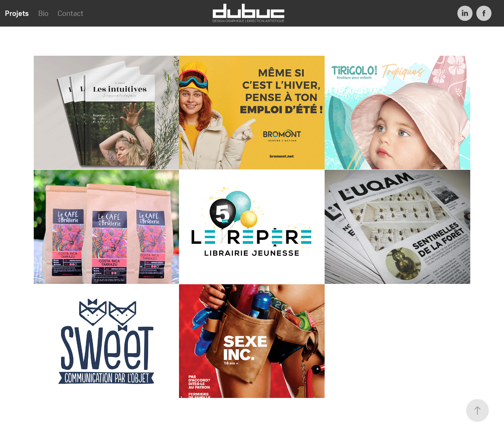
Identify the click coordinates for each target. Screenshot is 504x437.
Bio (43, 13)
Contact (71, 13)
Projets (17, 13)
